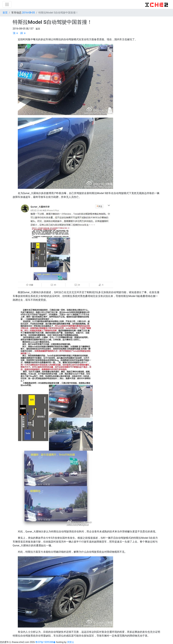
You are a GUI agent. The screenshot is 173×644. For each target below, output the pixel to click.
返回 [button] (38, 29)
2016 (25, 13)
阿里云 (71, 642)
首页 (5, 13)
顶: (16, 33)
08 (30, 13)
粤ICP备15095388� (46, 642)
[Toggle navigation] (7, 4)
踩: (23, 33)
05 (33, 13)
